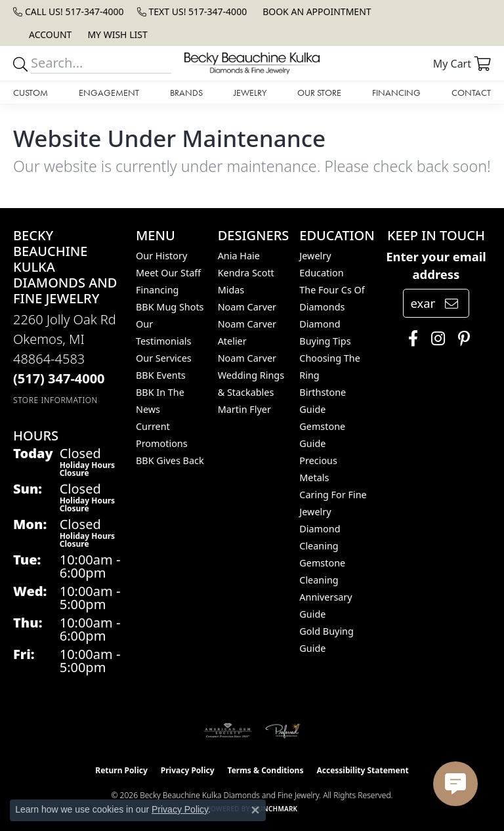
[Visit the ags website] (228, 731)
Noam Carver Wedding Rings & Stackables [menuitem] (251, 375)
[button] (49, 34)
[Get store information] (55, 400)
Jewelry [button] (250, 93)
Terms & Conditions (266, 770)
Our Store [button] (319, 93)
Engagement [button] (109, 93)
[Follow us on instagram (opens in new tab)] (435, 339)
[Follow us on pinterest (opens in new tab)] (461, 339)
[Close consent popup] (255, 810)
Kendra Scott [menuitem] (246, 273)
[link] (69, 11)
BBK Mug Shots (170, 307)
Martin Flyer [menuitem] (244, 409)
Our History (161, 256)
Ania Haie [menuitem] (239, 256)
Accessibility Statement (362, 770)
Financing (396, 93)
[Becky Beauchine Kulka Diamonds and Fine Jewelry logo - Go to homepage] (252, 63)
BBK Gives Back (170, 460)
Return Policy (121, 770)
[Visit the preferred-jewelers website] (283, 731)
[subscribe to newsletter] (451, 303)
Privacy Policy (188, 770)
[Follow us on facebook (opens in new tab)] (410, 339)
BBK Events (161, 375)
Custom (31, 93)
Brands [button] (186, 93)
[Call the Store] (59, 378)
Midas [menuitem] (231, 290)
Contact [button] (471, 93)
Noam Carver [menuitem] (247, 307)
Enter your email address (436, 266)
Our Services (164, 358)
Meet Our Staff (168, 273)
